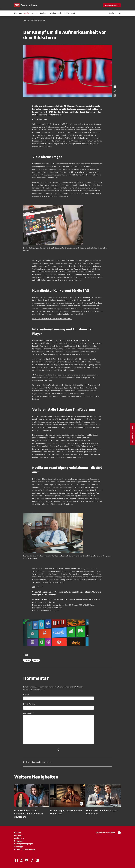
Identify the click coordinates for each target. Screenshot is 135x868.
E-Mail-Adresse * (30, 704)
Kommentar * (28, 713)
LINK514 (27, 660)
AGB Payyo (19, 846)
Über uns (18, 13)
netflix (36, 660)
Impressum (19, 835)
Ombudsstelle (56, 13)
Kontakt (18, 833)
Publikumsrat (69, 13)
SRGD (33, 21)
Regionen (44, 13)
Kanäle (27, 13)
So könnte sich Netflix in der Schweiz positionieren (52, 319)
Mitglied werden (112, 5)
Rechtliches (19, 838)
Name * (26, 695)
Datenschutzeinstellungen (25, 849)
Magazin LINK (41, 21)
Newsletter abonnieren (108, 833)
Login (113, 13)
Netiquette (19, 841)
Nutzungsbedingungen (24, 844)
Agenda (35, 13)
